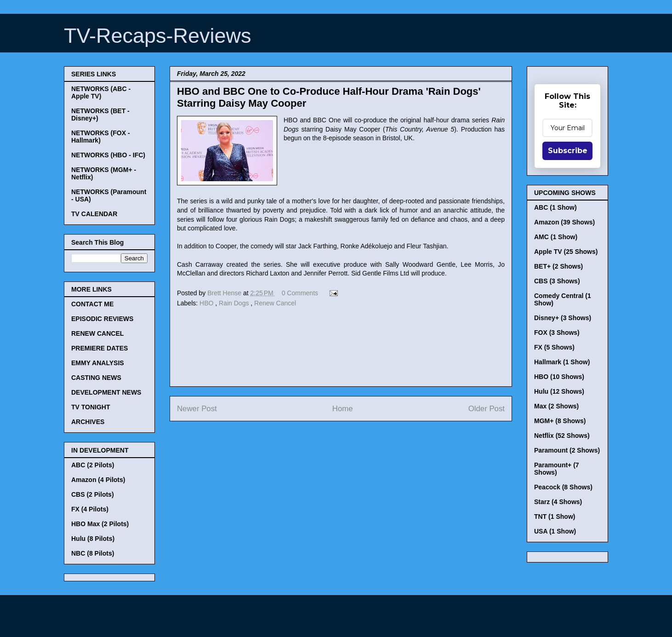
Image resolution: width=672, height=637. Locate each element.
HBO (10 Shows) (559, 377)
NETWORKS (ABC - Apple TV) (101, 92)
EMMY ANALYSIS (98, 363)
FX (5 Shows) (554, 347)
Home (343, 409)
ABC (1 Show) (555, 207)
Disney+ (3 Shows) (563, 318)
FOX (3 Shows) (557, 333)
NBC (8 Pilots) (93, 553)
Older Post (487, 409)
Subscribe (568, 151)
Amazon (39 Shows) (564, 222)
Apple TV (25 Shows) (566, 252)
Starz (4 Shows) (558, 502)
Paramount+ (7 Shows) (557, 469)
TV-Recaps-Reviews (158, 36)
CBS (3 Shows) (557, 281)
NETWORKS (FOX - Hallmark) (101, 137)
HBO (207, 303)
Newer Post (197, 409)
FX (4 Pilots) (90, 509)
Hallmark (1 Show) (562, 362)
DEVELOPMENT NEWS (106, 392)
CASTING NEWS (96, 378)
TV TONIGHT (91, 407)
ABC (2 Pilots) (93, 465)
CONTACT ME (92, 304)
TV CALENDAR (94, 214)
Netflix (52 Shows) (562, 436)
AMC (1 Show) (556, 237)
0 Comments (300, 293)
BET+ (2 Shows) (558, 266)
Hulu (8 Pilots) (93, 539)
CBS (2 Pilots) (93, 494)
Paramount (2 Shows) (567, 450)
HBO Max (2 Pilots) (100, 524)
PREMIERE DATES (100, 348)
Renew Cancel (275, 303)
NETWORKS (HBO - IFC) (108, 155)
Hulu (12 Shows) (559, 391)
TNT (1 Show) (555, 516)
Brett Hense (225, 293)
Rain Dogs (235, 303)
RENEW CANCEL (97, 333)
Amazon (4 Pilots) (98, 480)
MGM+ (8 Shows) (560, 421)
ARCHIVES (88, 422)
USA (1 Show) (555, 531)
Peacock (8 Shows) (563, 487)
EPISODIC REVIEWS (102, 319)
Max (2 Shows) (556, 406)
